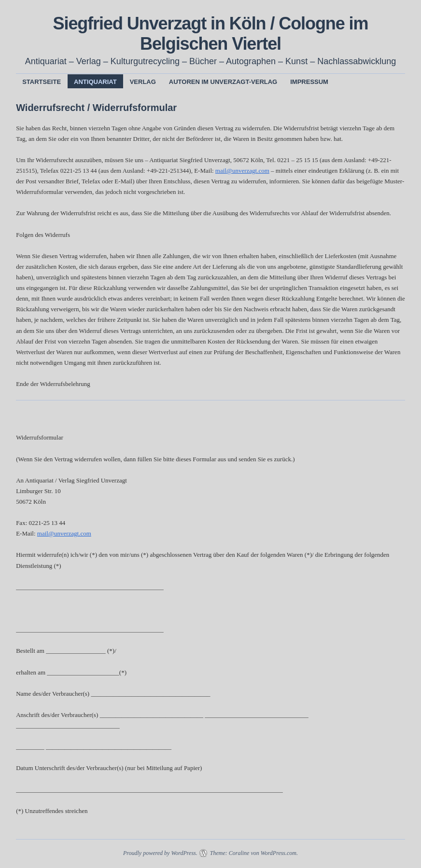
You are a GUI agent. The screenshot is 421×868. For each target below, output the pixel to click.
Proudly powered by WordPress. (160, 853)
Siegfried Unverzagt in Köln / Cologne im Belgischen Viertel (211, 34)
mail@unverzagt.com (242, 171)
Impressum (309, 82)
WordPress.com (279, 853)
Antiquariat (95, 82)
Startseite (42, 82)
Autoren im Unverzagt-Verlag (223, 82)
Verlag (143, 82)
